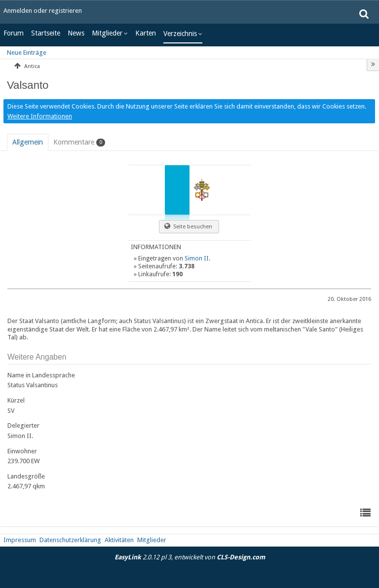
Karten (146, 33)
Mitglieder (107, 33)
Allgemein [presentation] (28, 142)
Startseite (46, 33)
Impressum (20, 540)
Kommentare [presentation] (79, 142)
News (76, 33)
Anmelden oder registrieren (43, 11)
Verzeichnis (180, 34)
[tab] (28, 142)
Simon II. (197, 258)
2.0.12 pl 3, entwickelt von (190, 557)
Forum (14, 33)
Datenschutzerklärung (70, 540)
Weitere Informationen (40, 116)
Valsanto (28, 85)
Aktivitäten (119, 540)
